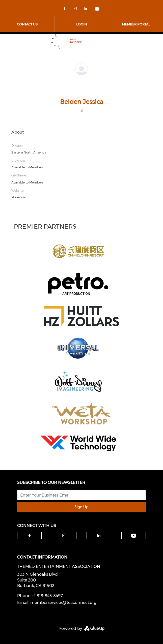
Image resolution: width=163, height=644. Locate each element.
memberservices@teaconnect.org (63, 603)
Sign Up (81, 507)
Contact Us (27, 24)
